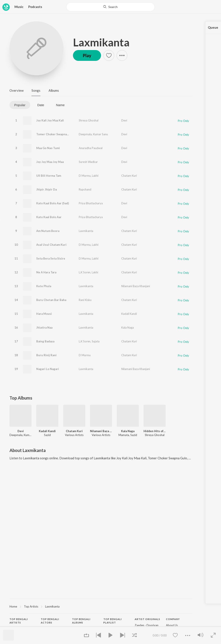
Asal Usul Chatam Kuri (51, 245)
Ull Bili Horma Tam (49, 176)
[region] (101, 606)
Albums (54, 90)
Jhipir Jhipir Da (47, 189)
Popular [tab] (20, 105)
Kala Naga (128, 328)
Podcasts (35, 7)
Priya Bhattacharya (91, 203)
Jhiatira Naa (44, 328)
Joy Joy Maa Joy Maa (50, 162)
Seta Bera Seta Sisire (51, 258)
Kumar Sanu (100, 134)
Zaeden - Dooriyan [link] (147, 625)
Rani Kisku (85, 300)
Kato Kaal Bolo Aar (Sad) (53, 203)
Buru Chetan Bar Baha (51, 300)
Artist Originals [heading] (147, 619)
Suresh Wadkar (88, 162)
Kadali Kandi (129, 314)
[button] (109, 55)
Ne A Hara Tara (46, 272)
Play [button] (87, 55)
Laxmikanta (101, 42)
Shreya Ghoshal (89, 120)
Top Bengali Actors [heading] (50, 621)
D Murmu (85, 176)
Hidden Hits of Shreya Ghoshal (155, 431)
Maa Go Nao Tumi (48, 148)
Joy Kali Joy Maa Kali (50, 120)
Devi (124, 120)
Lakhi (95, 176)
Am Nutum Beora (48, 231)
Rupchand (85, 189)
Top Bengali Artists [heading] (19, 621)
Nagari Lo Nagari (48, 369)
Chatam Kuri (129, 176)
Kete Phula (44, 286)
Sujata (96, 341)
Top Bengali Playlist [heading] (113, 621)
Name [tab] (60, 105)
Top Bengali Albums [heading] (81, 621)
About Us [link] (172, 625)
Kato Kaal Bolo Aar (49, 217)
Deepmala (85, 134)
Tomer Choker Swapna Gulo (55, 134)
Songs (36, 90)
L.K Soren (85, 272)
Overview (17, 90)
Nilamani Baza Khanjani (136, 286)
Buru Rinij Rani (46, 355)
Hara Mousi (44, 314)
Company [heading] (173, 619)
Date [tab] (41, 105)
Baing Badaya (45, 341)
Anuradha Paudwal (91, 148)
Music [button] (19, 7)
